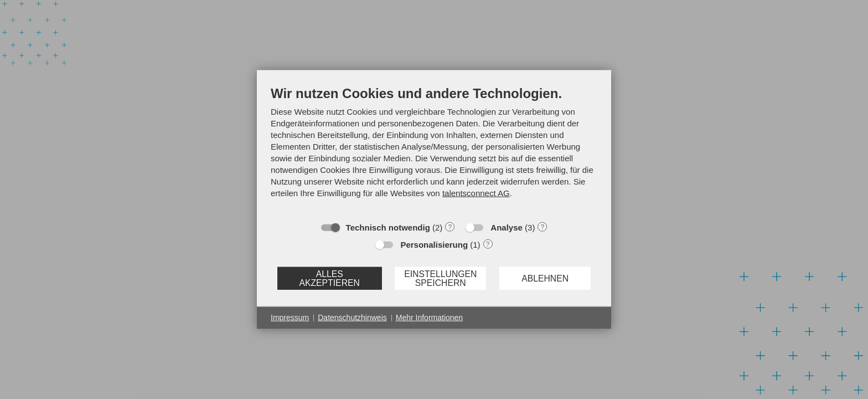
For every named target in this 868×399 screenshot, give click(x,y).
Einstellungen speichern (440, 278)
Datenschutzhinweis (352, 318)
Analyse (507, 227)
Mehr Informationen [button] (429, 318)
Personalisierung (434, 245)
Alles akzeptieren (329, 278)
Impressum (290, 318)
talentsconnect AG (476, 193)
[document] (434, 150)
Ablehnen (545, 278)
